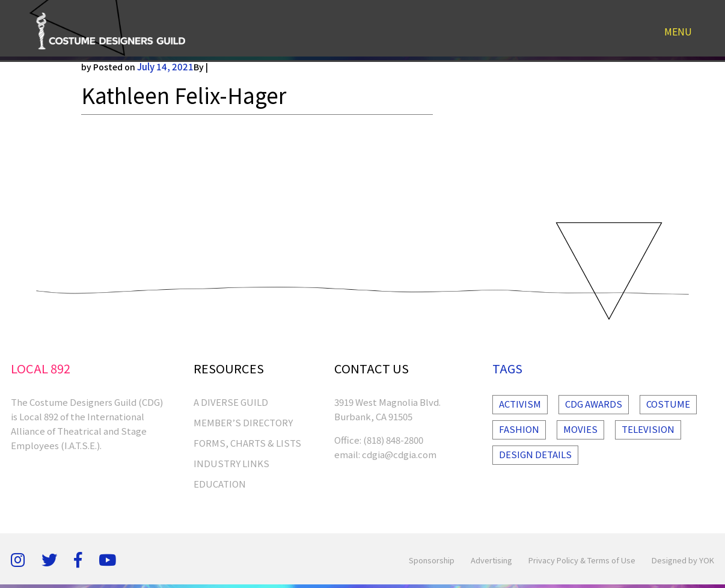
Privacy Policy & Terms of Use (582, 560)
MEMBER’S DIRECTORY (243, 422)
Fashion (519, 429)
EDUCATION (220, 484)
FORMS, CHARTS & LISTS (247, 443)
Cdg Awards (594, 404)
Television (648, 429)
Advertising (491, 560)
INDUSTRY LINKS (231, 463)
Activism (520, 404)
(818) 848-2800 (393, 440)
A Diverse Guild (231, 402)
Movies (580, 429)
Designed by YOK (683, 560)
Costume (668, 404)
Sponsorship (432, 560)
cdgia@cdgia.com (399, 454)
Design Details (535, 454)
